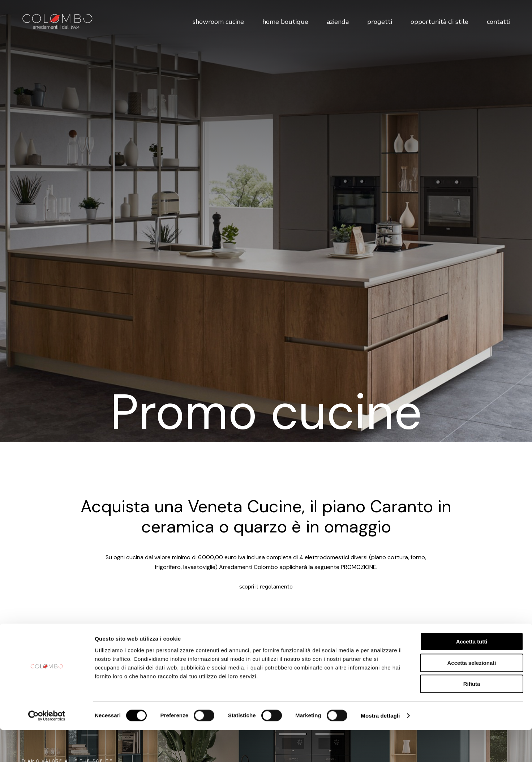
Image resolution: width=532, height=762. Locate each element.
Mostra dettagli (380, 748)
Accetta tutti (472, 674)
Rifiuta (472, 716)
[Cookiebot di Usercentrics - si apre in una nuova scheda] (47, 748)
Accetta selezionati (471, 695)
